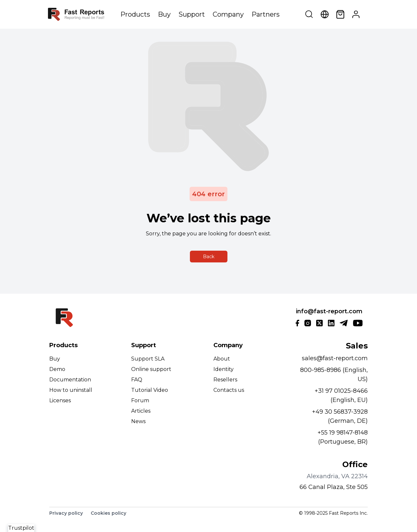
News (138, 421)
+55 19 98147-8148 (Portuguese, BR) (343, 437)
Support (192, 14)
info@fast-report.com (329, 311)
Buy (164, 14)
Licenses (60, 400)
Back (209, 257)
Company (228, 14)
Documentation (70, 380)
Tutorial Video (150, 390)
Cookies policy (108, 513)
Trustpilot (21, 528)
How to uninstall (71, 390)
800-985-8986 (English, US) (334, 375)
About (222, 359)
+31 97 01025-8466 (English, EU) (341, 395)
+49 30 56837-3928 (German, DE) (340, 416)
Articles (141, 411)
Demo (57, 369)
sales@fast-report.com (335, 358)
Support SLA (148, 359)
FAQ (137, 380)
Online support (151, 369)
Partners (266, 14)
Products (135, 14)
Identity (224, 369)
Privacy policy (66, 513)
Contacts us (229, 390)
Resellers (225, 380)
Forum (140, 400)
